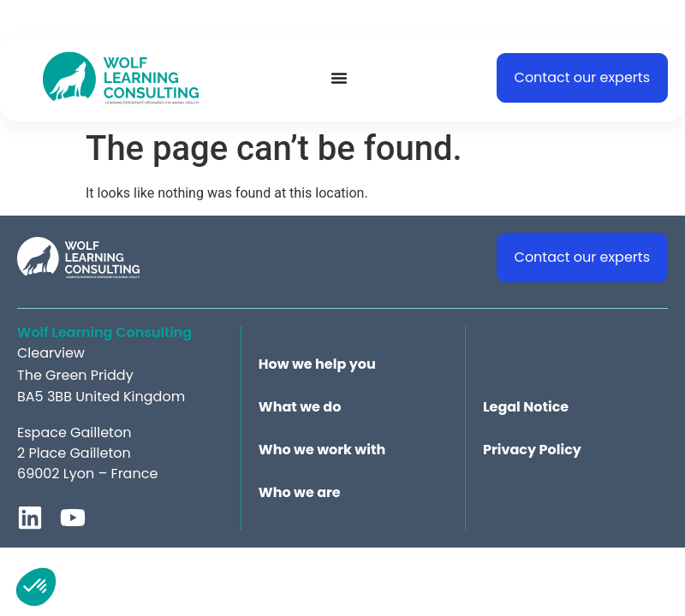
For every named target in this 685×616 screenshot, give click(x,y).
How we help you (317, 364)
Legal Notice (526, 407)
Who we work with (322, 450)
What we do (300, 407)
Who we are (300, 493)
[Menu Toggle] (339, 78)
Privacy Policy (532, 450)
